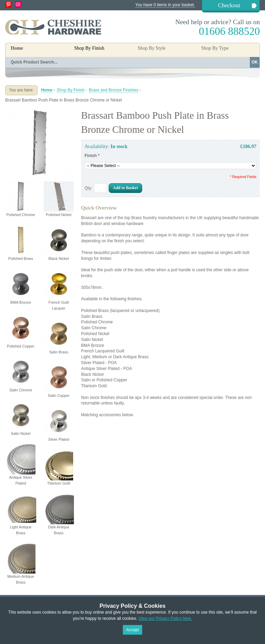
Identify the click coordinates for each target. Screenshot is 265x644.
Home (17, 48)
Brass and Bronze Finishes (113, 90)
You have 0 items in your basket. (165, 5)
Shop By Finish (71, 90)
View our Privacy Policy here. (165, 618)
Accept (133, 630)
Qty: (88, 188)
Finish (92, 156)
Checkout (229, 5)
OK (255, 62)
